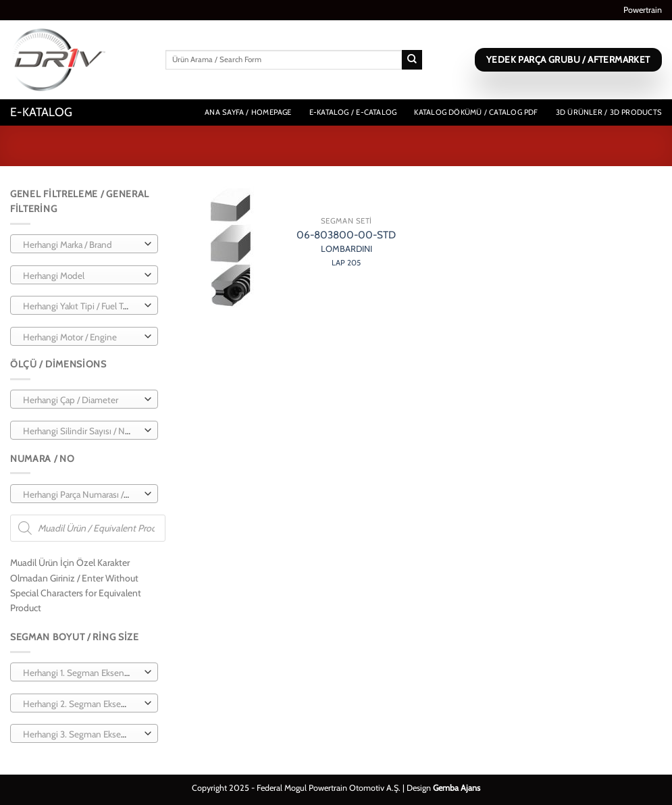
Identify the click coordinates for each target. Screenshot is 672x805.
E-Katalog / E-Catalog (353, 112)
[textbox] (81, 244)
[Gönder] (412, 60)
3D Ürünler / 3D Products (609, 112)
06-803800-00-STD (346, 248)
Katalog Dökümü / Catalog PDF (476, 112)
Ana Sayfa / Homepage (248, 112)
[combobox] (84, 244)
